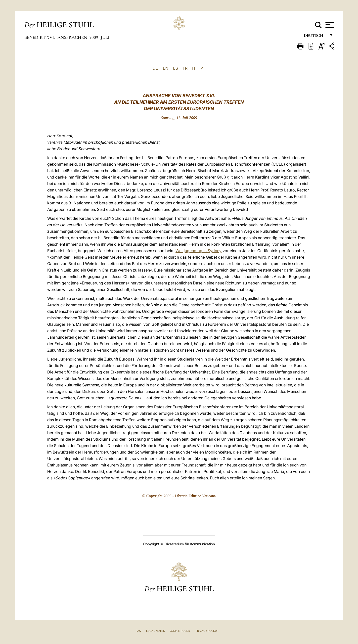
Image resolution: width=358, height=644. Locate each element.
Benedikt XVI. (40, 37)
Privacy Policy (206, 631)
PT (203, 68)
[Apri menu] (329, 25)
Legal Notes (156, 631)
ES (176, 68)
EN (166, 68)
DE (155, 68)
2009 (94, 37)
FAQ (138, 631)
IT (194, 68)
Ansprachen (73, 37)
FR (185, 68)
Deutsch (315, 37)
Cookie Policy (180, 631)
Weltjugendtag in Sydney (199, 251)
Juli (105, 37)
